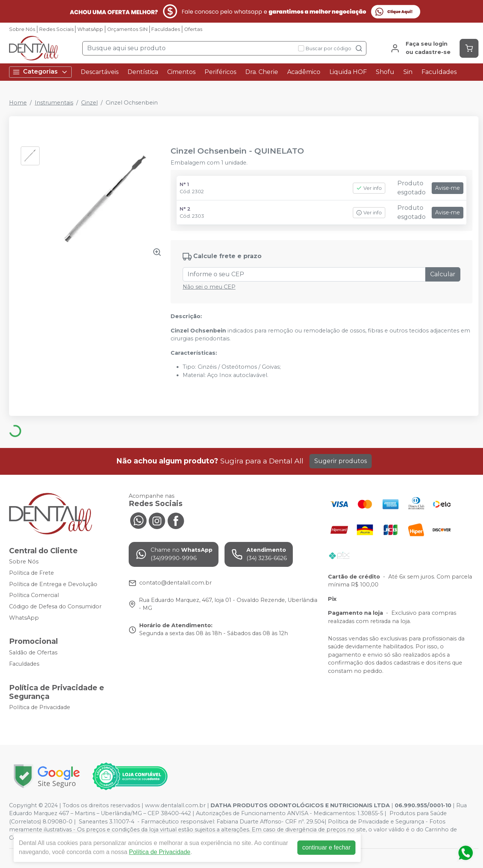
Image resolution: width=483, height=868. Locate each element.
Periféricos (220, 72)
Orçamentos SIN (127, 29)
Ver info (369, 188)
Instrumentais (54, 103)
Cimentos (181, 72)
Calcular (443, 274)
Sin (408, 72)
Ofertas (193, 29)
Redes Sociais (56, 29)
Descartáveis (100, 72)
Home (18, 103)
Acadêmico (304, 72)
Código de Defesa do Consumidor (55, 606)
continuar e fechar (326, 847)
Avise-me (448, 188)
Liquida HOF (348, 72)
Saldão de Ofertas (33, 653)
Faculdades (166, 29)
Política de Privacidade (40, 708)
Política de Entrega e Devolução (53, 584)
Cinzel (89, 103)
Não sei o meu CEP (209, 287)
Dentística (143, 72)
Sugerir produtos (341, 461)
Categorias (40, 72)
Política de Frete (32, 573)
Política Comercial (34, 595)
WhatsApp (90, 29)
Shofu (385, 72)
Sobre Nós (22, 29)
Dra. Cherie (262, 72)
